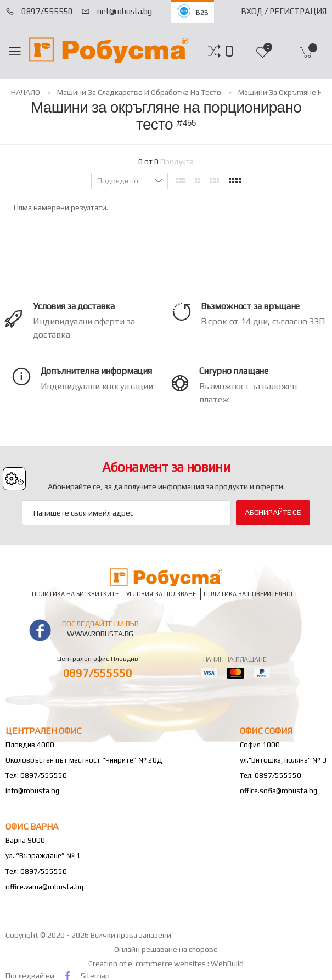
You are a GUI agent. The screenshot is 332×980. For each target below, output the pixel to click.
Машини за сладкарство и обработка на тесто (139, 92)
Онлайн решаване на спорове (166, 949)
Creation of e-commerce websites (148, 964)
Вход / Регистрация (284, 11)
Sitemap (95, 976)
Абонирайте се (273, 512)
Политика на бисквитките (75, 594)
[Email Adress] (126, 513)
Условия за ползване (161, 594)
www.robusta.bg (100, 634)
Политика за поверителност (251, 594)
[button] (229, 51)
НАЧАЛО (26, 92)
